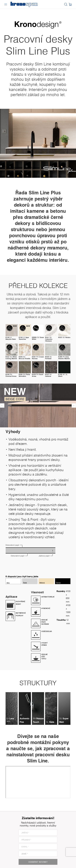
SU (38, 338)
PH (38, 358)
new (15, 326)
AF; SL (63, 375)
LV (11, 338)
